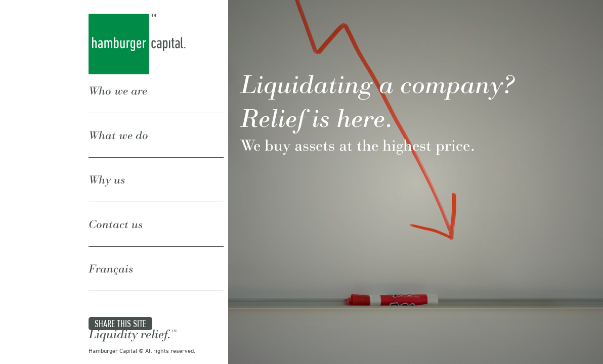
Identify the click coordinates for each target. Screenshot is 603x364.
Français (111, 226)
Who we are (118, 96)
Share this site (120, 268)
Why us (107, 161)
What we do (118, 129)
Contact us (116, 193)
